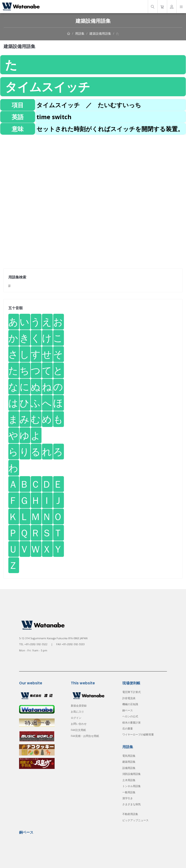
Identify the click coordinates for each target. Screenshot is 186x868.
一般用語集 (129, 792)
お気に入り (77, 711)
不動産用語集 (130, 814)
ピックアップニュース (135, 820)
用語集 (80, 33)
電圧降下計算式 (132, 692)
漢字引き (128, 798)
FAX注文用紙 (78, 730)
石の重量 (128, 728)
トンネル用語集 (132, 786)
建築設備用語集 (100, 33)
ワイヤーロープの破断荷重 (138, 734)
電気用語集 (129, 756)
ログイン (76, 718)
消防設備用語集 (132, 774)
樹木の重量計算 (132, 722)
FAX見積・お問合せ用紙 (85, 736)
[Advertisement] (93, 168)
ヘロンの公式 (130, 716)
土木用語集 (129, 780)
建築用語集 (129, 762)
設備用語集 (129, 768)
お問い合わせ (79, 724)
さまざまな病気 (132, 804)
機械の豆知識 (130, 704)
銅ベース (128, 710)
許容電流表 (129, 698)
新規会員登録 (79, 706)
